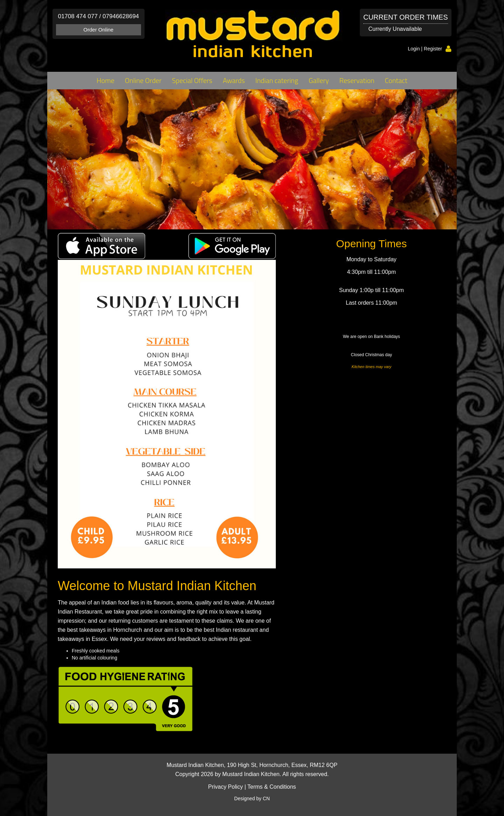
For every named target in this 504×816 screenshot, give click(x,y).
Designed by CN (252, 798)
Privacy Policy (225, 787)
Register (433, 49)
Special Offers (192, 80)
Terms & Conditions (272, 787)
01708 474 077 (78, 16)
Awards (234, 80)
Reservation (357, 80)
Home (106, 80)
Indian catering (277, 80)
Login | (416, 49)
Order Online (98, 30)
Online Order (143, 80)
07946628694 (121, 16)
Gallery (319, 80)
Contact (396, 80)
